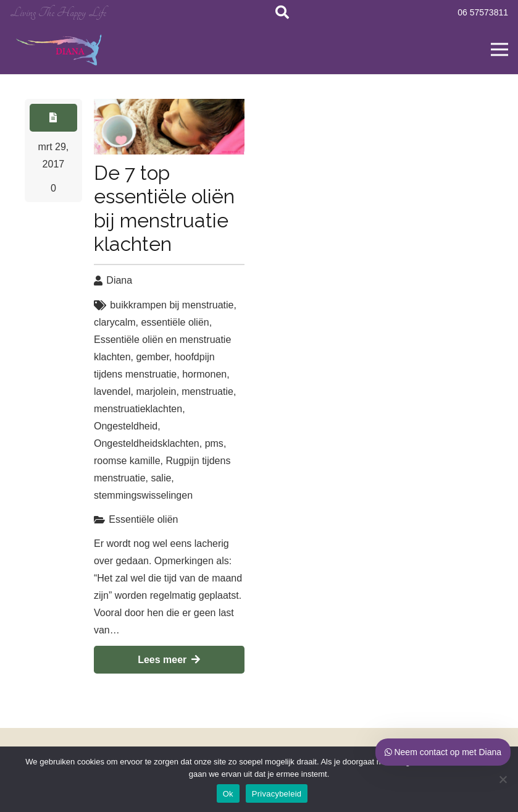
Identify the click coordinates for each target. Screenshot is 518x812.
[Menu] (499, 49)
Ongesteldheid (126, 426)
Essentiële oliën (143, 519)
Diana (119, 280)
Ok (228, 794)
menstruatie (207, 391)
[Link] (60, 50)
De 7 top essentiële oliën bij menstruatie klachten (164, 208)
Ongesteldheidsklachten (147, 443)
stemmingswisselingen (143, 495)
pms (214, 443)
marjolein (156, 391)
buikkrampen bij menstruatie (172, 305)
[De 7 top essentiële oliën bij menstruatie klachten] (169, 127)
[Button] (53, 118)
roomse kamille (127, 461)
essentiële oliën (175, 322)
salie (161, 478)
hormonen (204, 374)
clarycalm (115, 322)
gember (152, 357)
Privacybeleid (277, 794)
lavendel (112, 391)
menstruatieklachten (138, 409)
